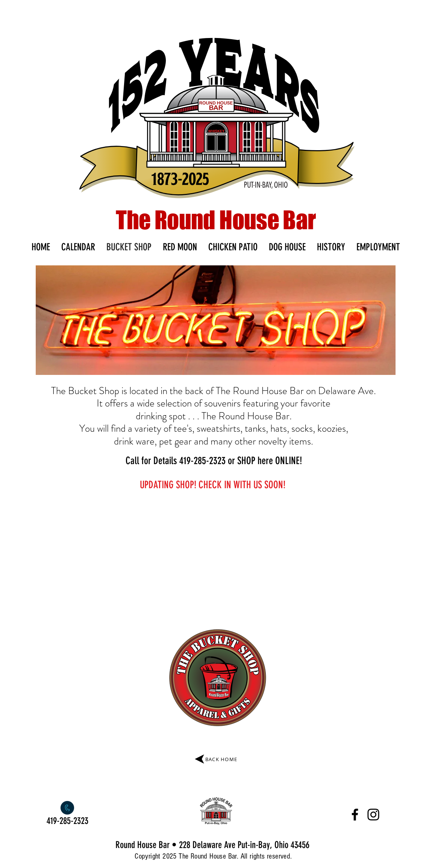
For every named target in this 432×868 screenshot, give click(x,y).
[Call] (67, 808)
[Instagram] (373, 815)
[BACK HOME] (216, 759)
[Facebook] (355, 815)
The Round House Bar (216, 220)
